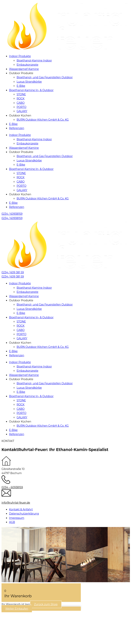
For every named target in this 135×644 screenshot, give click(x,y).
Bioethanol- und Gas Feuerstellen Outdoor (45, 77)
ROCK (21, 98)
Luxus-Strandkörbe (29, 82)
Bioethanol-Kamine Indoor (34, 60)
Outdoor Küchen (20, 115)
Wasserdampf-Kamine (24, 69)
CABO (21, 103)
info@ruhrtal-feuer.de (16, 503)
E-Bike (21, 86)
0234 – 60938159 (12, 487)
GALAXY (22, 111)
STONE (21, 94)
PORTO (21, 107)
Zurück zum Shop (46, 604)
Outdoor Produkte (21, 73)
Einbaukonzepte (27, 65)
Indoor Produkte (20, 56)
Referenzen (17, 128)
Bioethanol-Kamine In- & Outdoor (31, 90)
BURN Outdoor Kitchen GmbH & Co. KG (43, 120)
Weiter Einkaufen (17, 609)
